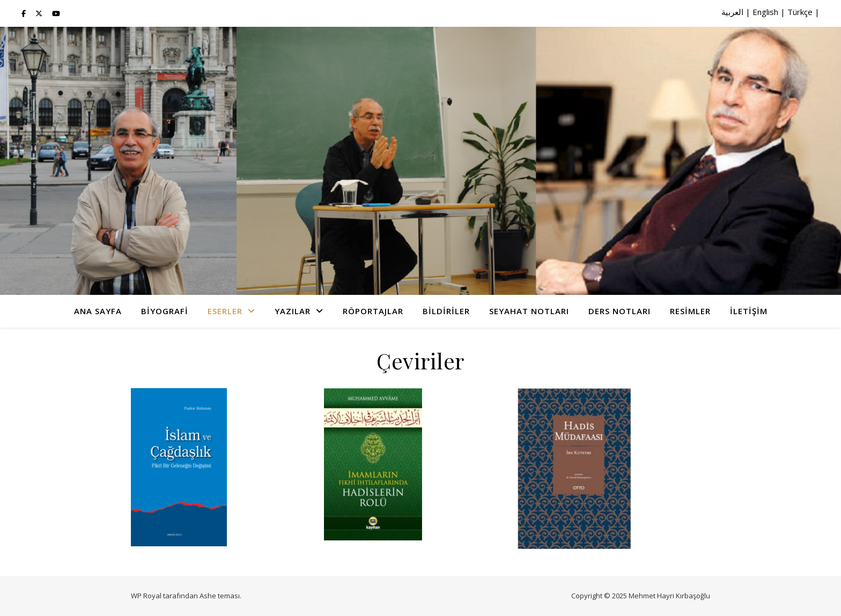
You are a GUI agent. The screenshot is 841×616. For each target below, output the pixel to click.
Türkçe (800, 12)
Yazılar (293, 311)
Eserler (225, 311)
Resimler (690, 311)
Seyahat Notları (529, 311)
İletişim (749, 311)
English (765, 12)
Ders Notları (619, 311)
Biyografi (165, 311)
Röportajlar (373, 311)
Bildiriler (446, 311)
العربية (732, 12)
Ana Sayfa (98, 311)
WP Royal (146, 596)
